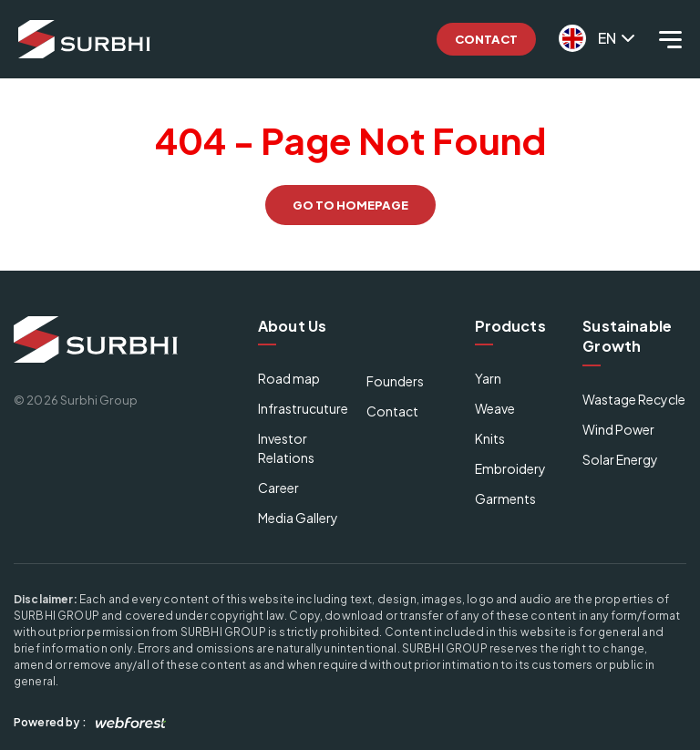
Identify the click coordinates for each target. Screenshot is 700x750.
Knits (490, 438)
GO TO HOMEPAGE (350, 205)
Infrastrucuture (303, 408)
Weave (495, 408)
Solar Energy (620, 459)
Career (278, 488)
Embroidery (510, 468)
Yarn (488, 378)
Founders (395, 381)
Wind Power (618, 429)
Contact (486, 39)
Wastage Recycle (634, 399)
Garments (505, 498)
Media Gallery (298, 518)
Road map (289, 378)
